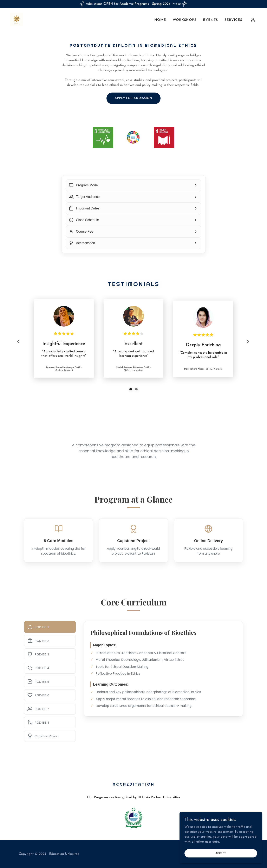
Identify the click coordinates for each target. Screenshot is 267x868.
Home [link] (160, 20)
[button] (253, 20)
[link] (17, 19)
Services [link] (233, 20)
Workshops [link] (185, 20)
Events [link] (210, 20)
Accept (221, 853)
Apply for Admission (133, 98)
